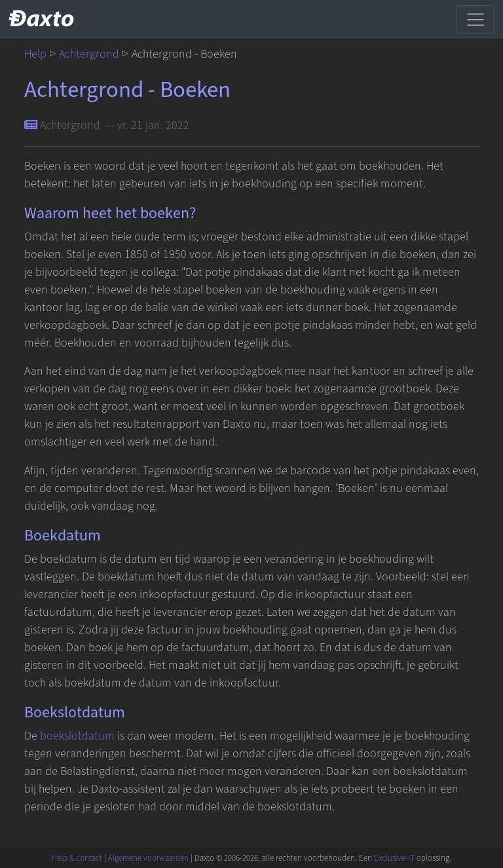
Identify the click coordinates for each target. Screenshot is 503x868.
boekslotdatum (77, 736)
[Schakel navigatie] (475, 19)
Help (35, 54)
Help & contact (77, 858)
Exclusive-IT (394, 858)
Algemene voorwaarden (148, 858)
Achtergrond (89, 54)
